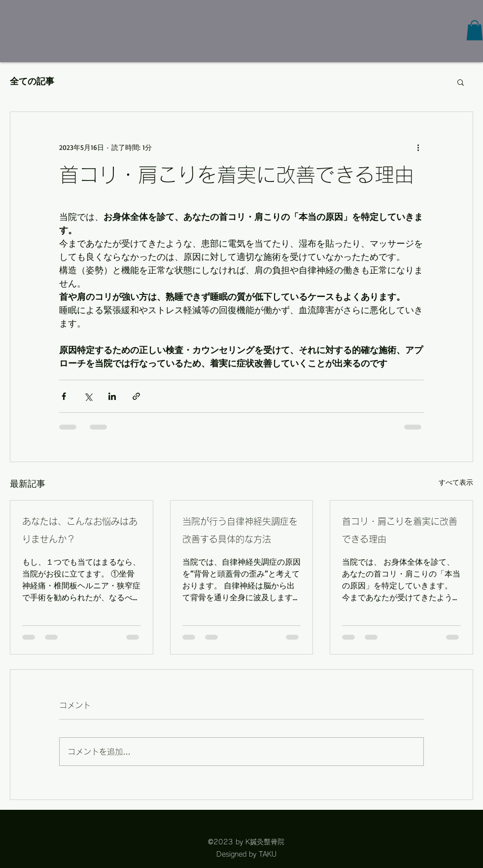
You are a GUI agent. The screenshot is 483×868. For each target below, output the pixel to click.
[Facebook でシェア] (64, 396)
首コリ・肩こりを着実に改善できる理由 (400, 530)
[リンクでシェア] (136, 396)
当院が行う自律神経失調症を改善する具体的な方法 (240, 530)
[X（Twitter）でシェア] (88, 396)
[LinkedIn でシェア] (112, 396)
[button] (475, 30)
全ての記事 (32, 82)
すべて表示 (456, 482)
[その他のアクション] (418, 147)
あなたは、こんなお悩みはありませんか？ (80, 530)
